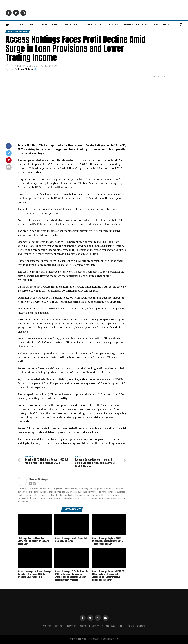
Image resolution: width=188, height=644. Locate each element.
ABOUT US (47, 626)
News (156, 24)
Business (56, 24)
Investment (114, 24)
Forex (102, 24)
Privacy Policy (96, 626)
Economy (44, 24)
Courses (141, 626)
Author (58, 626)
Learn (165, 24)
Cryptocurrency (72, 24)
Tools (131, 626)
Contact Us (71, 626)
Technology (89, 24)
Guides (121, 626)
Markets (127, 24)
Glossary (110, 626)
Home (22, 24)
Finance (32, 24)
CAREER (83, 626)
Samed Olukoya (25, 69)
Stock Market (142, 24)
